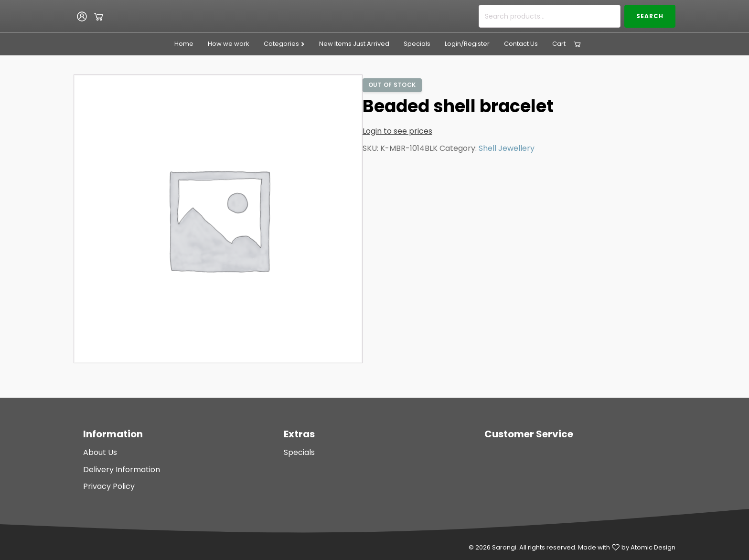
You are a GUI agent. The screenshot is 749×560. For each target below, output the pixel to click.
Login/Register (467, 44)
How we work (229, 44)
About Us (100, 452)
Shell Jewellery (507, 148)
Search (650, 16)
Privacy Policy (109, 486)
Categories (284, 44)
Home (184, 44)
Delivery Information (122, 470)
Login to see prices (397, 131)
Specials (417, 44)
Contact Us (521, 44)
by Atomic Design (648, 547)
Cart (559, 44)
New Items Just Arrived (354, 44)
